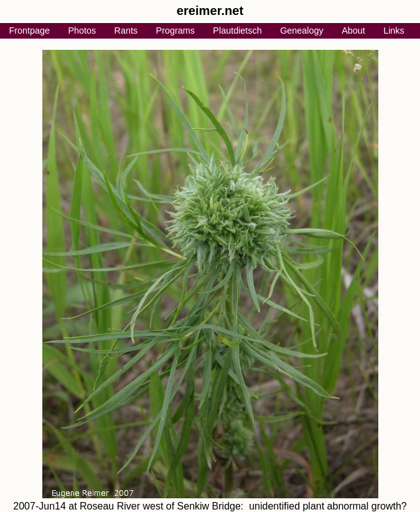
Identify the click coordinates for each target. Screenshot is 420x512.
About (353, 31)
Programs (175, 31)
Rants (126, 31)
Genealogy (302, 31)
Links (394, 31)
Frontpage (29, 31)
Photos (82, 31)
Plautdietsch (237, 31)
